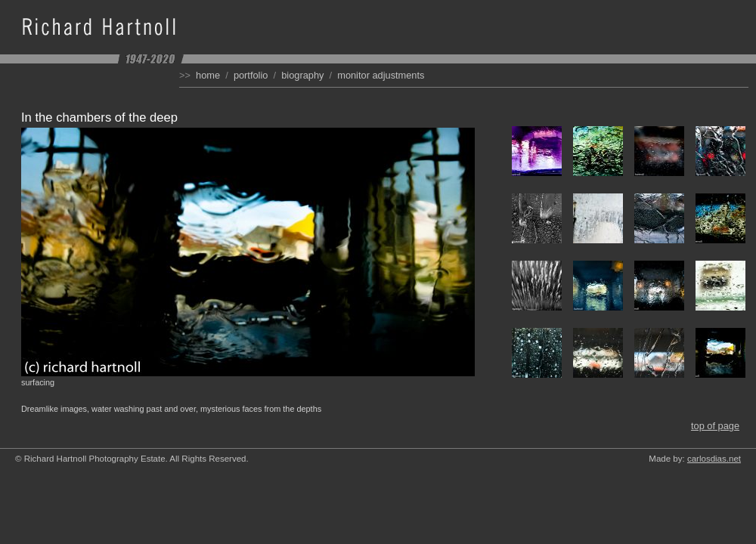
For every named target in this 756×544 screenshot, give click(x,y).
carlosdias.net (714, 459)
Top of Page (715, 426)
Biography (302, 75)
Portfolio (251, 75)
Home (208, 75)
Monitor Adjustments (381, 75)
